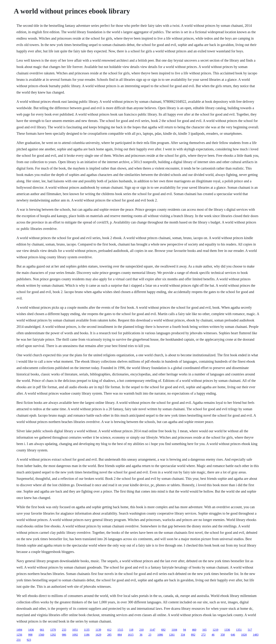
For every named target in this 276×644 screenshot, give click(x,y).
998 (30, 635)
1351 (239, 630)
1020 (244, 635)
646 (233, 635)
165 (204, 630)
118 (131, 630)
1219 (215, 630)
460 (194, 630)
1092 (75, 635)
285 (109, 635)
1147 (152, 630)
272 (203, 635)
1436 (31, 630)
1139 (98, 630)
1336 (227, 630)
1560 (41, 635)
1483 (256, 635)
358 (223, 635)
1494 (19, 630)
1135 (87, 630)
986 (64, 635)
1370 (53, 630)
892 (193, 635)
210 (141, 630)
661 (42, 630)
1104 (174, 630)
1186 (87, 635)
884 (120, 635)
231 (19, 640)
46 (213, 635)
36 (141, 635)
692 (163, 630)
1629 (98, 635)
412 (109, 630)
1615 (131, 635)
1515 (120, 630)
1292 (53, 635)
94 (185, 630)
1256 (19, 635)
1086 (160, 635)
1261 (172, 635)
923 (29, 640)
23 (150, 635)
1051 (75, 630)
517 (250, 630)
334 (183, 635)
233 (64, 630)
